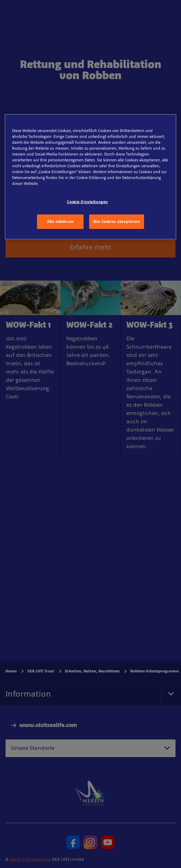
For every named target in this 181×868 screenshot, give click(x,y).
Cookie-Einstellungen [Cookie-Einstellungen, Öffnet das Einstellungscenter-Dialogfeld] (87, 202)
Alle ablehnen (60, 221)
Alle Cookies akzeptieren (117, 221)
